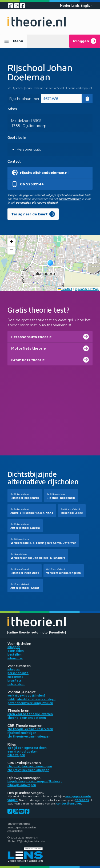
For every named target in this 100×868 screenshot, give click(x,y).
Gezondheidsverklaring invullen (30, 703)
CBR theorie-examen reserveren (30, 729)
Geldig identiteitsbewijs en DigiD (31, 699)
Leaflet (65, 289)
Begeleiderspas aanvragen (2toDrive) (35, 781)
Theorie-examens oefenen (27, 718)
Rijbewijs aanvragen (22, 785)
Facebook (82, 800)
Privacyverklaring (19, 824)
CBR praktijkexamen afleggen (28, 770)
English (87, 5)
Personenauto (18, 673)
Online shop (16, 684)
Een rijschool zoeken (23, 751)
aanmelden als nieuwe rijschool (37, 203)
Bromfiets (15, 680)
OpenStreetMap (87, 289)
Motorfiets (15, 677)
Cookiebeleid (15, 831)
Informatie (15, 658)
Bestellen (15, 654)
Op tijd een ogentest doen (27, 748)
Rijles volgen (16, 755)
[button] (50, 263)
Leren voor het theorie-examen (30, 714)
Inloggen (14, 647)
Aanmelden (16, 651)
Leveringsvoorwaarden (22, 827)
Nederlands (70, 5)
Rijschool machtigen (22, 733)
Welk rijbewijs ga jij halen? (26, 695)
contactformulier (70, 199)
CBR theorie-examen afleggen (29, 736)
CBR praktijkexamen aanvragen (30, 766)
